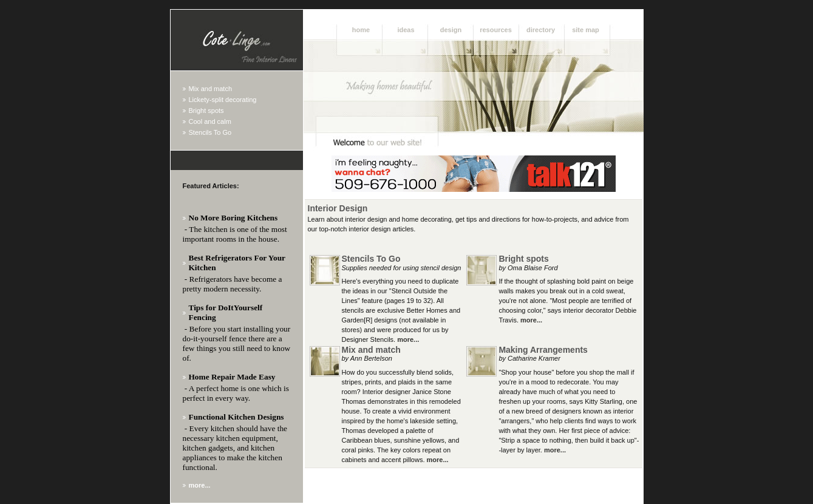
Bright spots (206, 111)
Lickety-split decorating (223, 100)
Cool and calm (210, 121)
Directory (541, 30)
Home (361, 30)
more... (408, 339)
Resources (496, 30)
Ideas (406, 30)
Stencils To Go (210, 132)
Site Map (586, 30)
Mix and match (211, 89)
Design (451, 30)
